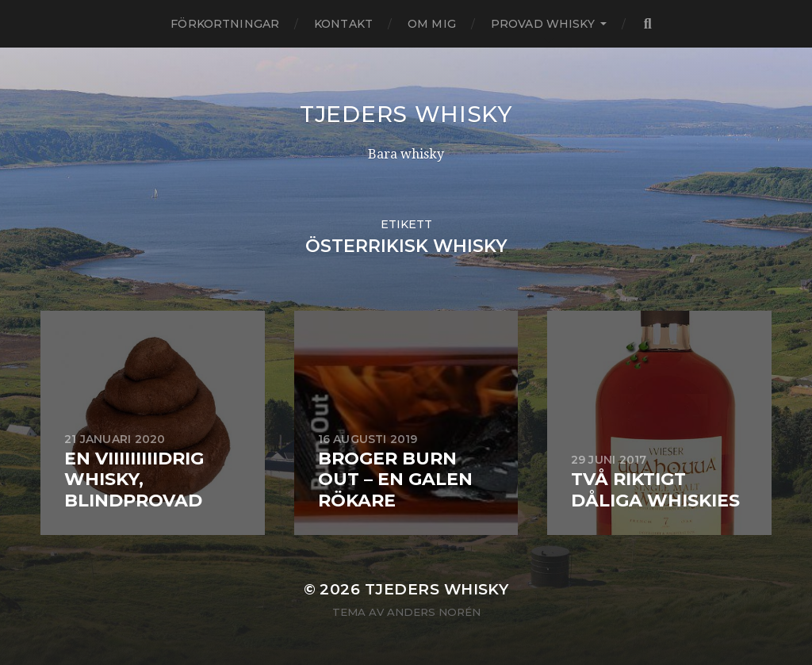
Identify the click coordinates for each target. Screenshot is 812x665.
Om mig (432, 24)
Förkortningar (225, 24)
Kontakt (343, 24)
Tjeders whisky (406, 114)
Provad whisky (543, 24)
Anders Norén (434, 612)
